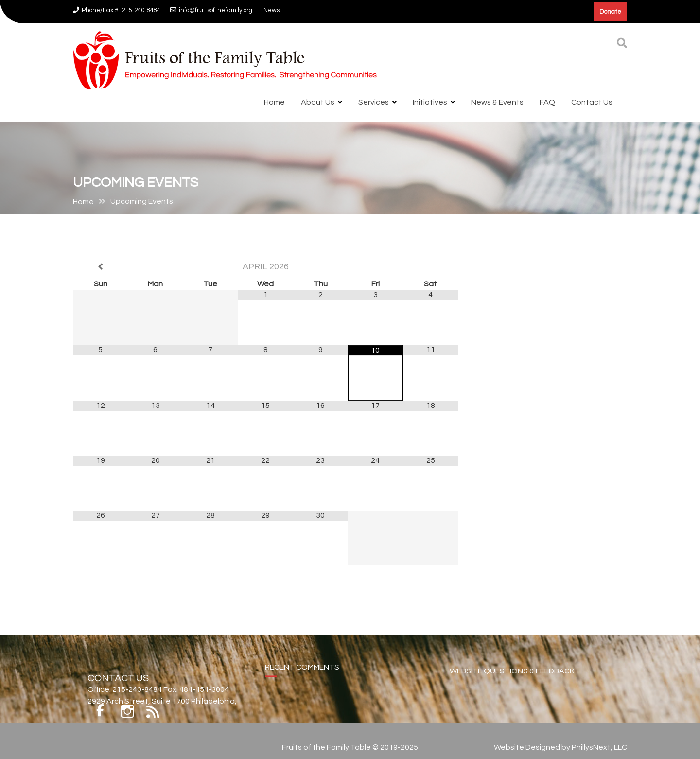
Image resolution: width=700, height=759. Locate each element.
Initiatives (430, 102)
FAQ (547, 102)
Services (374, 102)
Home (274, 102)
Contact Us (592, 102)
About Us (318, 102)
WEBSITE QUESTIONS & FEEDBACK (512, 681)
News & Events (497, 102)
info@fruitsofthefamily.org (211, 10)
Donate (610, 12)
